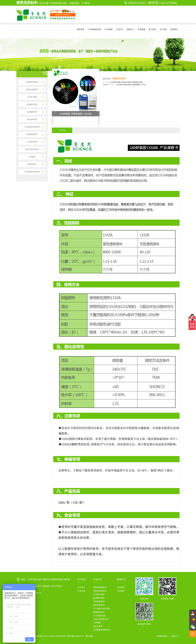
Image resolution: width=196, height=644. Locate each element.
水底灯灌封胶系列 (32, 149)
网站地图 (89, 636)
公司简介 (81, 587)
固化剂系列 (32, 164)
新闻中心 (131, 29)
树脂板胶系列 (32, 134)
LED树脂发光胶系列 (32, 172)
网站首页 (81, 29)
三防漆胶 (32, 157)
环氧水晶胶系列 (32, 89)
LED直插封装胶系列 (32, 127)
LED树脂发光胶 (94, 29)
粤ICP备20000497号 (75, 636)
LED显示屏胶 (32, 97)
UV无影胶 (108, 29)
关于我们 (163, 29)
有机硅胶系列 (32, 119)
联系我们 (174, 29)
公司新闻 (121, 587)
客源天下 (175, 636)
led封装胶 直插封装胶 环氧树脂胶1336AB (131, 85)
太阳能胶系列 (32, 112)
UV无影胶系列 (32, 142)
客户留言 (152, 29)
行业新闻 (121, 591)
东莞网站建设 (162, 636)
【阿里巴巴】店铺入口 (63, 15)
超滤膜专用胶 (32, 104)
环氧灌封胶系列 (32, 82)
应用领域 (142, 29)
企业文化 (81, 591)
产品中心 (120, 29)
